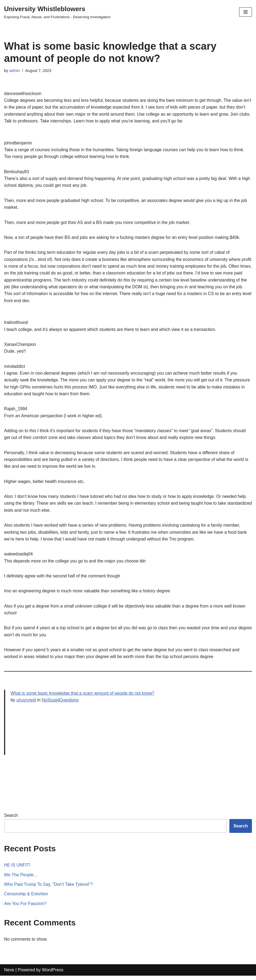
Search (11, 819)
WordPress (53, 974)
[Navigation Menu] (246, 12)
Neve (9, 974)
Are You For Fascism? (25, 908)
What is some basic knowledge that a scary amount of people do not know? (83, 697)
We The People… (21, 879)
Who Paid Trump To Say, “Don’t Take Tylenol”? (49, 888)
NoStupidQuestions (61, 704)
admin (15, 71)
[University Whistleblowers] (57, 12)
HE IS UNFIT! (17, 869)
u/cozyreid (26, 704)
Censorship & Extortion (26, 898)
